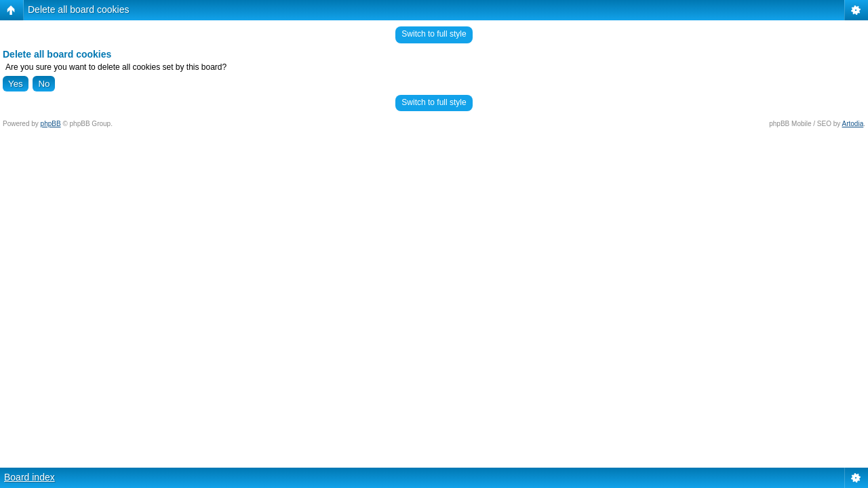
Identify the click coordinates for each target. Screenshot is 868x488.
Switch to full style (434, 34)
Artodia (853, 124)
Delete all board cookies (78, 9)
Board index (29, 477)
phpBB (51, 124)
